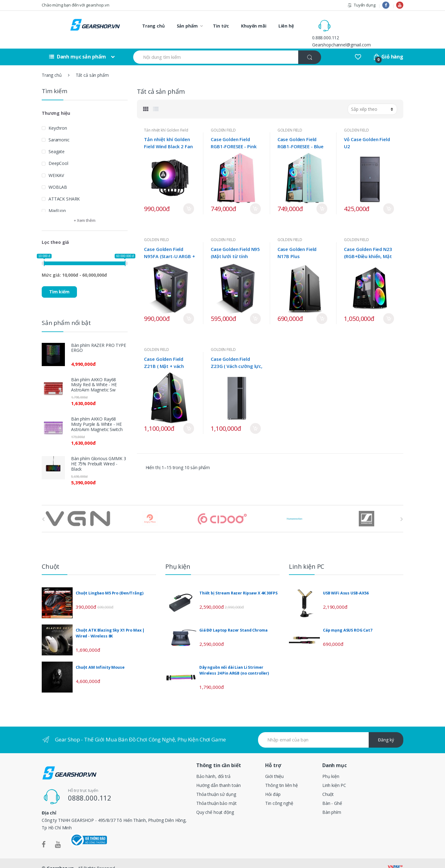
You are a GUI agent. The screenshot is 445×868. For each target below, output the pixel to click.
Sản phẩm (187, 26)
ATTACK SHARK (64, 189)
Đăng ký (386, 730)
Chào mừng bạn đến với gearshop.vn (75, 5)
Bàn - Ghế (332, 793)
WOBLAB (58, 177)
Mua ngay (189, 199)
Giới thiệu (274, 766)
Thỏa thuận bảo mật (216, 793)
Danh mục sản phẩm (78, 46)
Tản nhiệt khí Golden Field (166, 120)
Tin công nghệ (279, 793)
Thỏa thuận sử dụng (216, 784)
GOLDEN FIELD (223, 120)
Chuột (328, 784)
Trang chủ (153, 26)
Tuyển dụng (361, 5)
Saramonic (59, 129)
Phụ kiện (331, 766)
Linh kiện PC (334, 775)
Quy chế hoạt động (215, 802)
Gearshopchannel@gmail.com (368, 29)
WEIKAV (56, 165)
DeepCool (58, 153)
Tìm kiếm (59, 281)
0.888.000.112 (352, 22)
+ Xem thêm (85, 210)
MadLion (57, 200)
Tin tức (221, 26)
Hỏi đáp (273, 784)
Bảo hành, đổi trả (213, 766)
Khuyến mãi (254, 26)
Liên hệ (286, 26)
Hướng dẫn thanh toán (218, 775)
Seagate (57, 141)
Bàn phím (332, 802)
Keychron (58, 117)
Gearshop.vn (60, 858)
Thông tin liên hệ (282, 775)
